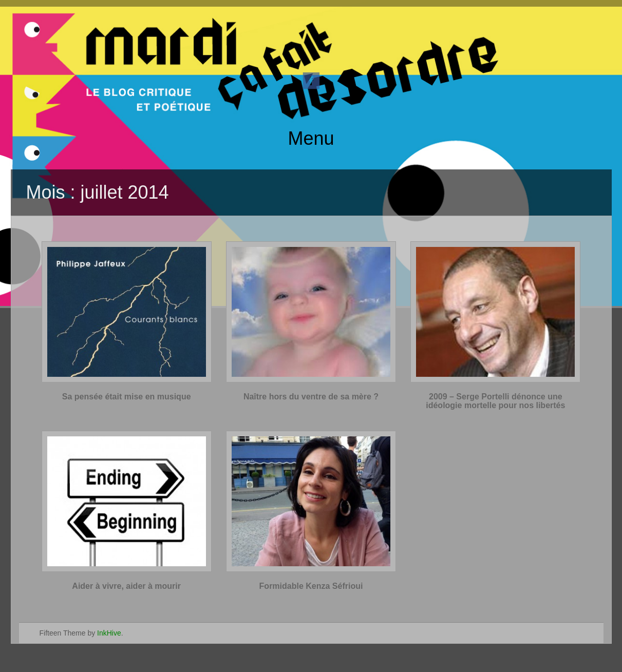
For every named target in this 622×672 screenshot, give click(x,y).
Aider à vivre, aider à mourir (126, 586)
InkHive (109, 633)
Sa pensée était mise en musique (127, 397)
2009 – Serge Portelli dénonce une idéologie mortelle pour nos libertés (495, 401)
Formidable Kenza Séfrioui (311, 586)
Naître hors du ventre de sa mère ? (311, 397)
